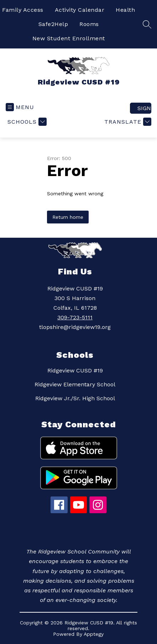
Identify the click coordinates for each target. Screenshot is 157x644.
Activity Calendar (80, 10)
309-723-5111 (75, 317)
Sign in (144, 108)
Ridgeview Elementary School (75, 384)
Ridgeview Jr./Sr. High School (75, 398)
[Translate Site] (127, 122)
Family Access (23, 10)
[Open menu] (20, 107)
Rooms (89, 24)
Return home (68, 217)
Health (125, 10)
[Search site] (147, 24)
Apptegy (94, 634)
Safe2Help (53, 24)
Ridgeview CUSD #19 (75, 370)
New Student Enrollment (69, 38)
